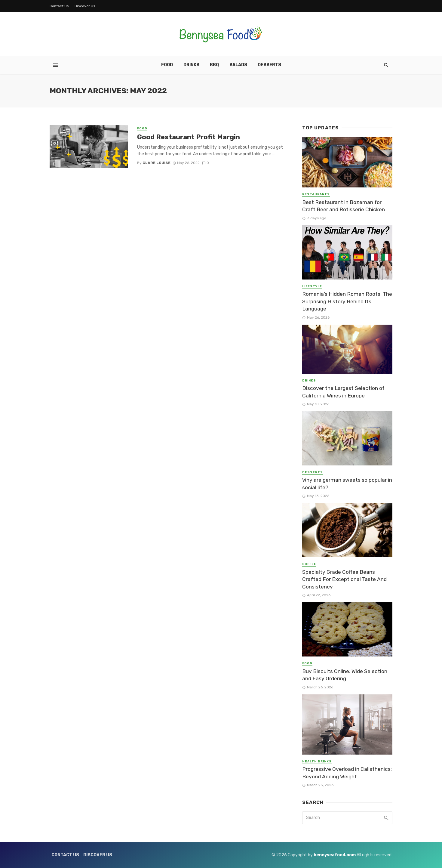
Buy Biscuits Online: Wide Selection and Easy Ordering (345, 675)
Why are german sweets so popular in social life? (347, 484)
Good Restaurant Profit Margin (189, 137)
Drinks (191, 65)
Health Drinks (317, 761)
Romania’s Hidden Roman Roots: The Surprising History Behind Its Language (347, 301)
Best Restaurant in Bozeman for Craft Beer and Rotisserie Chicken (344, 206)
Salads (238, 65)
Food (167, 65)
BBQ (214, 65)
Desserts (269, 65)
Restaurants (316, 194)
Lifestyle (312, 286)
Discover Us (85, 6)
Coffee (309, 564)
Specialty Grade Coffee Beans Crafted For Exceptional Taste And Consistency (344, 579)
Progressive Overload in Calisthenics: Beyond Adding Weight (347, 773)
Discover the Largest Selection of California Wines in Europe (343, 392)
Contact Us (59, 6)
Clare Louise (157, 163)
